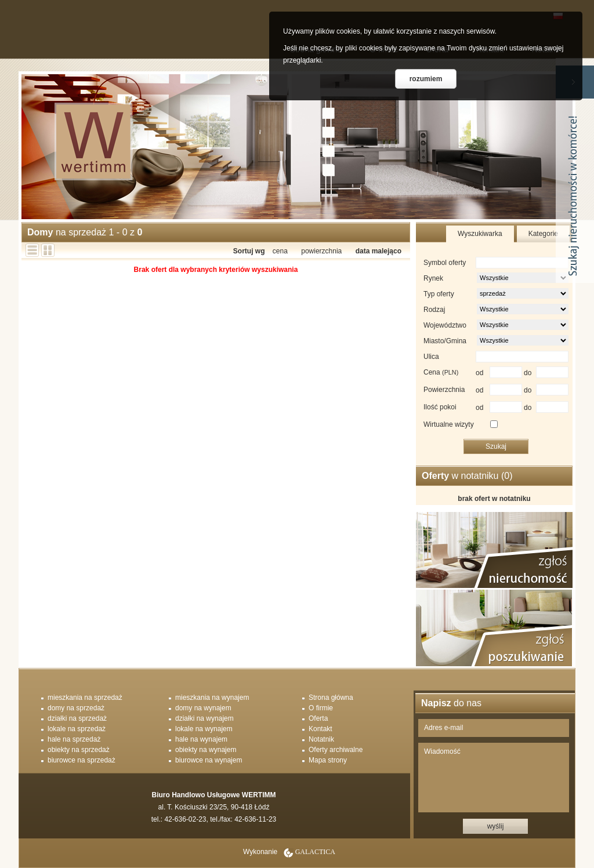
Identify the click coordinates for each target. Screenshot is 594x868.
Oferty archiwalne (336, 750)
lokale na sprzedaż (77, 729)
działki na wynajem (204, 718)
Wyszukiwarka (480, 234)
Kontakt (320, 729)
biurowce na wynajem (209, 760)
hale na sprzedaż (74, 739)
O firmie (321, 708)
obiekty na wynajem (206, 750)
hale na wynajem (201, 739)
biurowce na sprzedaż (82, 760)
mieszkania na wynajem (212, 698)
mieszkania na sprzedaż (85, 698)
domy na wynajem (203, 708)
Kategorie (543, 234)
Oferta (318, 718)
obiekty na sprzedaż (79, 750)
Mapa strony (328, 760)
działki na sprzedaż (77, 718)
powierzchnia (321, 251)
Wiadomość (494, 778)
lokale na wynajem (204, 729)
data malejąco (379, 251)
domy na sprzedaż (76, 708)
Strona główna (331, 698)
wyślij (496, 826)
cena (280, 251)
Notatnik (321, 739)
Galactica (315, 852)
